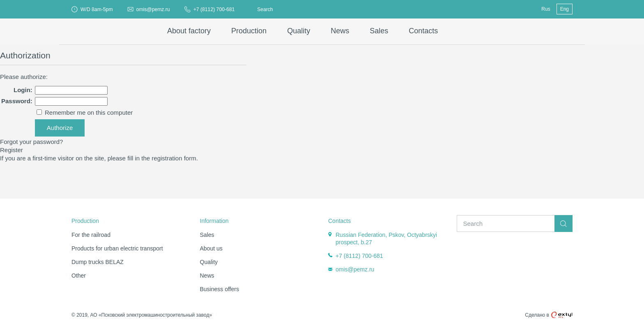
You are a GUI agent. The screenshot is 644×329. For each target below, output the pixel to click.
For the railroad (91, 235)
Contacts (423, 31)
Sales (379, 31)
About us (211, 248)
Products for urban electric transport (117, 248)
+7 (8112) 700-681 (214, 9)
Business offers (220, 289)
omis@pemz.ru (153, 9)
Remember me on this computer (88, 112)
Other (79, 276)
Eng (565, 9)
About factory (189, 31)
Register (11, 150)
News (340, 31)
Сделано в (549, 315)
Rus (546, 9)
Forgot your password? (31, 142)
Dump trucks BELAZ (98, 262)
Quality (299, 31)
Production (249, 31)
